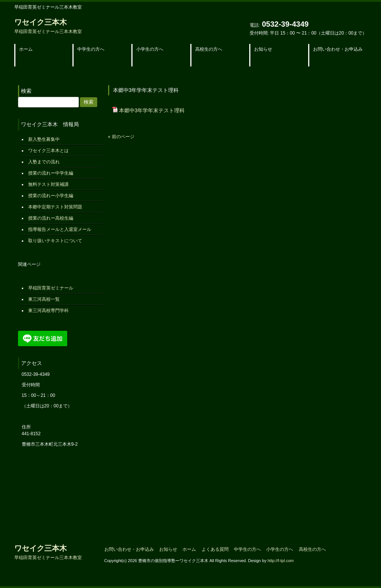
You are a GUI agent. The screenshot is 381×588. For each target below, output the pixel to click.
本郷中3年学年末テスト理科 (152, 110)
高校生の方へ (312, 549)
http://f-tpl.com (281, 561)
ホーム (189, 549)
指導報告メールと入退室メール (60, 229)
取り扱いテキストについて (55, 241)
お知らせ (168, 549)
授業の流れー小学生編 (51, 196)
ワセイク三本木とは (48, 151)
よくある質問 (215, 549)
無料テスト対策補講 (48, 184)
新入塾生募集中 (44, 139)
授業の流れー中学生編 (51, 173)
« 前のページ (121, 137)
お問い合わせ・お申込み (129, 549)
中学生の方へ (247, 549)
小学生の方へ (280, 549)
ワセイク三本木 (48, 26)
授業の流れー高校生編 (51, 218)
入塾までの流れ (44, 162)
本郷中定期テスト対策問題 (55, 207)
